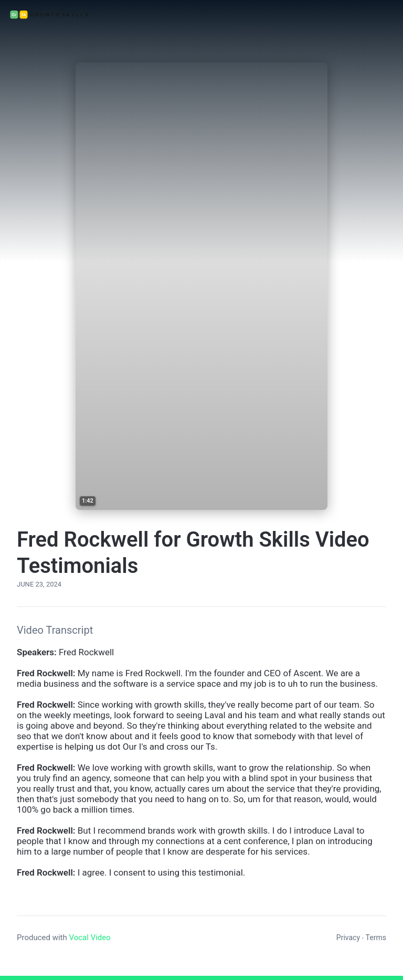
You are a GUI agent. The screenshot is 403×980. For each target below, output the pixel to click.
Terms (376, 938)
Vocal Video (89, 938)
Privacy (348, 938)
